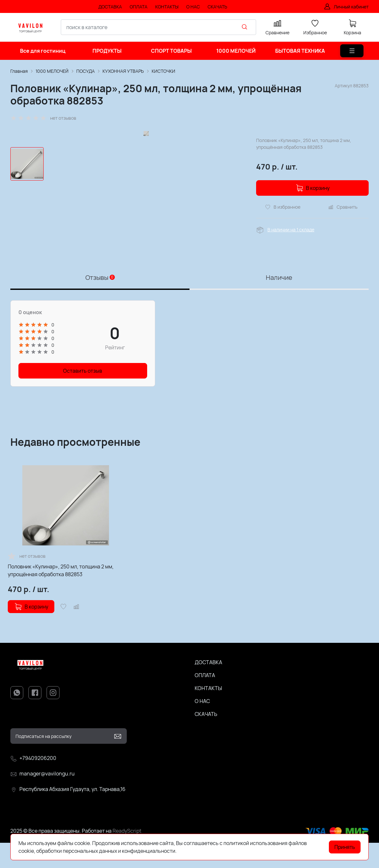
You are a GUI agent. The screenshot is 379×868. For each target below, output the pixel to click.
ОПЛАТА (205, 700)
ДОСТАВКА (208, 687)
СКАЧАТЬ (206, 739)
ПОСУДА (86, 71)
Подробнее (191, 851)
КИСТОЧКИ (163, 71)
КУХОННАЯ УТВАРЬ (123, 71)
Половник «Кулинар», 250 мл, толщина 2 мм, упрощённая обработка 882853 (61, 596)
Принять (345, 847)
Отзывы (100, 303)
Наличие (279, 303)
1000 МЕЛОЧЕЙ (52, 71)
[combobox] (158, 27)
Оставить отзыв (83, 396)
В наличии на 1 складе (291, 230)
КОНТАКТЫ (208, 713)
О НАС (202, 726)
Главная (19, 71)
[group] (146, 198)
